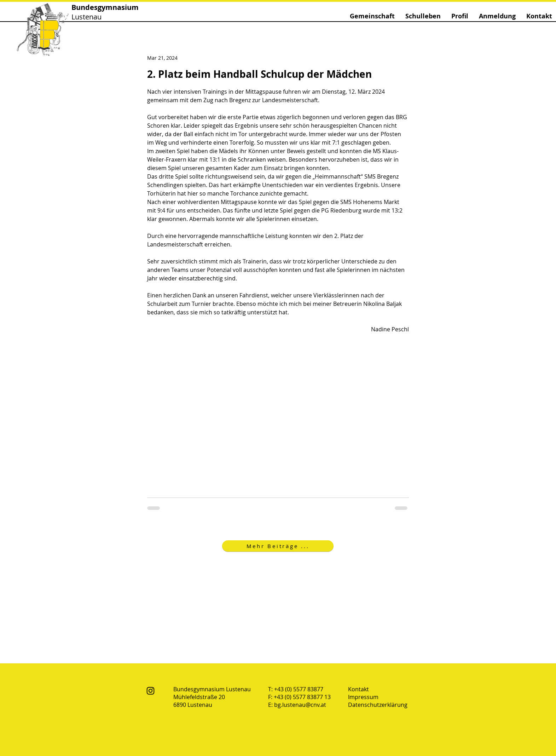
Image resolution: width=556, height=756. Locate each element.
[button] (372, 16)
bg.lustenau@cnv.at (300, 705)
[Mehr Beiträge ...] (278, 546)
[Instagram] (150, 691)
